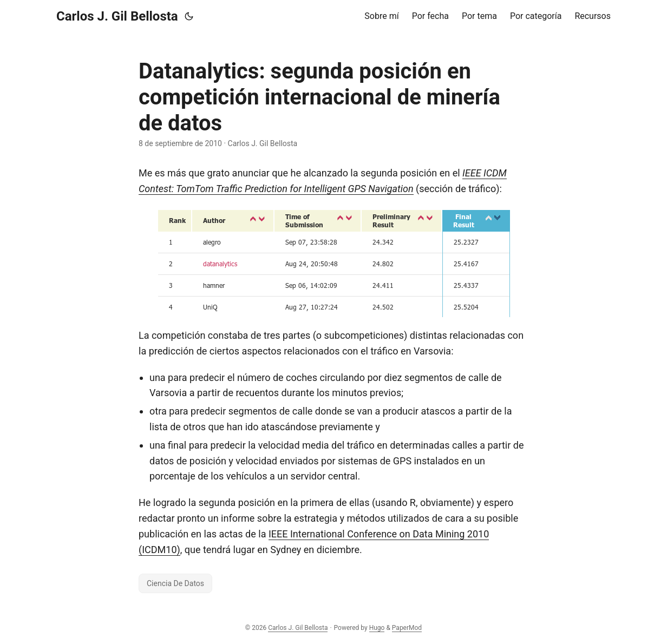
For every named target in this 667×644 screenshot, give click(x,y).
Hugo (377, 628)
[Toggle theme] (189, 16)
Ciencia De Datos (175, 583)
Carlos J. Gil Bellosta (117, 16)
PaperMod (407, 628)
